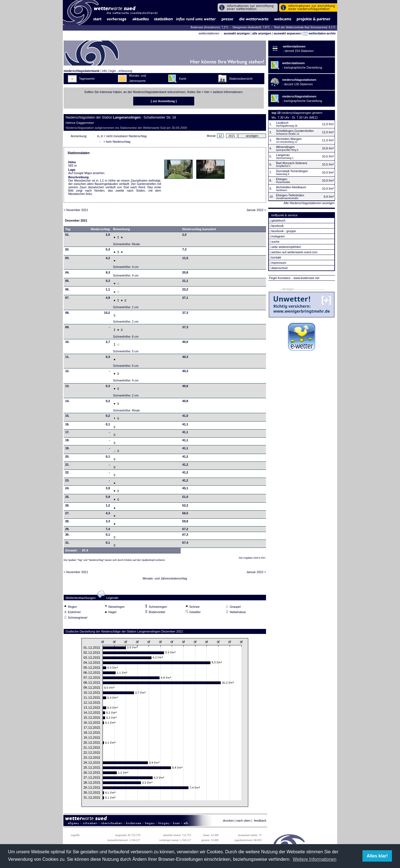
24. (67, 489)
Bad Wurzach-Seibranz (292, 163)
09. (67, 328)
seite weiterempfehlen (286, 247)
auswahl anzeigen (237, 33)
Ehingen (282, 179)
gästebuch (278, 220)
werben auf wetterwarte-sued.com (294, 252)
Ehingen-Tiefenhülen (290, 195)
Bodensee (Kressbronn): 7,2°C (210, 27)
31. (67, 544)
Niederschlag (100, 230)
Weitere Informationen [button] (315, 859)
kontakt (276, 257)
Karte (183, 79)
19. (67, 449)
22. (67, 473)
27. (67, 514)
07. (67, 299)
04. (67, 274)
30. (67, 536)
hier (207, 92)
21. (67, 466)
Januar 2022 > (256, 211)
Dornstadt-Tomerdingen (292, 171)
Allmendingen (285, 147)
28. (67, 522)
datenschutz (279, 268)
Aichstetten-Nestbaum (291, 187)
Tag (68, 230)
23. (67, 481)
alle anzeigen (262, 33)
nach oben (243, 822)
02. (67, 250)
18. (67, 441)
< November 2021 (76, 211)
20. (67, 458)
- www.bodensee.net (305, 278)
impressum (279, 263)
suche (275, 242)
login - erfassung (121, 71)
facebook (278, 226)
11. (67, 358)
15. (67, 417)
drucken (228, 822)
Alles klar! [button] (377, 856)
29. (67, 530)
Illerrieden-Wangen (289, 139)
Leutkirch (282, 123)
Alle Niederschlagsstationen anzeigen (309, 203)
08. (67, 314)
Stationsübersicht (241, 79)
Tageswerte (87, 79)
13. (67, 387)
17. (67, 433)
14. (67, 402)
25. (67, 498)
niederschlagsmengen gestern (302, 113)
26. (67, 506)
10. (67, 343)
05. (67, 282)
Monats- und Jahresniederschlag (165, 579)
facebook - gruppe (284, 231)
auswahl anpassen (287, 33)
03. (67, 259)
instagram (278, 236)
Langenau (283, 155)
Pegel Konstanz (280, 278)
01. (67, 236)
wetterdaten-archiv (320, 33)
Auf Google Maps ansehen (86, 174)
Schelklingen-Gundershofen (295, 131)
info (105, 71)
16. (67, 425)
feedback (260, 822)
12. (67, 372)
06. (67, 290)
